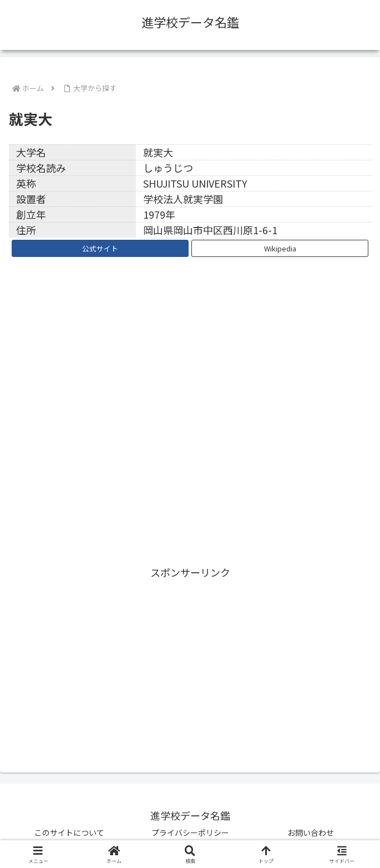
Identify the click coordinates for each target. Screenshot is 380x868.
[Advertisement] (190, 659)
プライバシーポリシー (190, 832)
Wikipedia (280, 248)
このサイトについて (69, 832)
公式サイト (100, 248)
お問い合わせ (311, 832)
